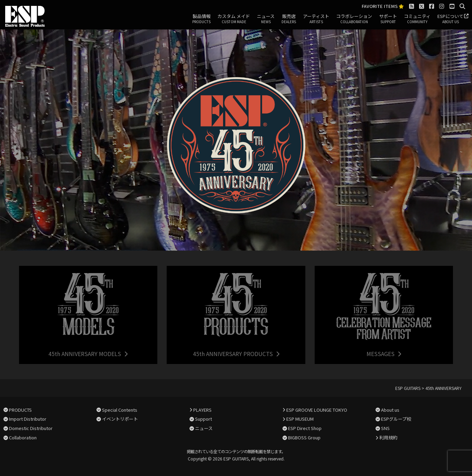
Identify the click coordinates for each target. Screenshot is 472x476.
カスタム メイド (234, 19)
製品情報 (201, 19)
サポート (388, 19)
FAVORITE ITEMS (383, 6)
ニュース (266, 19)
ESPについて (450, 19)
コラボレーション (354, 19)
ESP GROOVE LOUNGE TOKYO (317, 410)
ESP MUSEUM (300, 419)
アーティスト (316, 19)
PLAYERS (202, 410)
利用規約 (388, 437)
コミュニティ (417, 19)
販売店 (289, 19)
